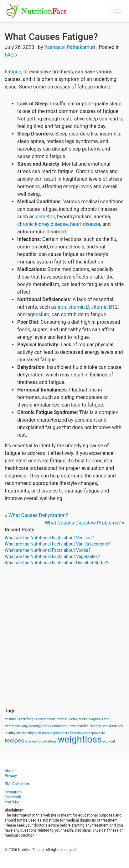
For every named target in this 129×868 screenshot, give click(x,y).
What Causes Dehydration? (38, 515)
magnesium (36, 314)
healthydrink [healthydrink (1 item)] (32, 733)
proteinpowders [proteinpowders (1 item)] (93, 733)
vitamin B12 (105, 307)
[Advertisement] (64, 637)
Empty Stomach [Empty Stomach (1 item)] (53, 726)
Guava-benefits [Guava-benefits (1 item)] (77, 726)
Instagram (13, 792)
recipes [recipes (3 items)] (14, 740)
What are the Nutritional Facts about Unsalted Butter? (57, 563)
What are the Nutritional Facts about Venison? (49, 538)
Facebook (13, 797)
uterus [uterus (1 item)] (52, 741)
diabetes (45, 217)
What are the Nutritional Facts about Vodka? (48, 550)
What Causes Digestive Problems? (83, 523)
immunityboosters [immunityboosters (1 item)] (55, 733)
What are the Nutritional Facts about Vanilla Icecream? (57, 544)
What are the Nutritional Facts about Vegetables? (52, 556)
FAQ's (11, 55)
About (10, 771)
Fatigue (13, 72)
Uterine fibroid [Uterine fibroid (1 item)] (36, 741)
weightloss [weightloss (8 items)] (80, 739)
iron (62, 307)
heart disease (85, 224)
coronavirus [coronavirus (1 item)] (47, 719)
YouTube (12, 802)
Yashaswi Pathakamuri (70, 47)
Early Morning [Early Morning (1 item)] (31, 726)
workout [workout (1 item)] (109, 741)
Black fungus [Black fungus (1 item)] (27, 719)
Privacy (11, 776)
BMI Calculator (17, 784)
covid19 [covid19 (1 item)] (62, 719)
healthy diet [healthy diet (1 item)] (13, 733)
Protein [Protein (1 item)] (75, 733)
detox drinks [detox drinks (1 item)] (79, 719)
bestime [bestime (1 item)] (11, 719)
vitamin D (79, 307)
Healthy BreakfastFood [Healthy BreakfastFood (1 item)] (106, 726)
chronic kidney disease (43, 224)
